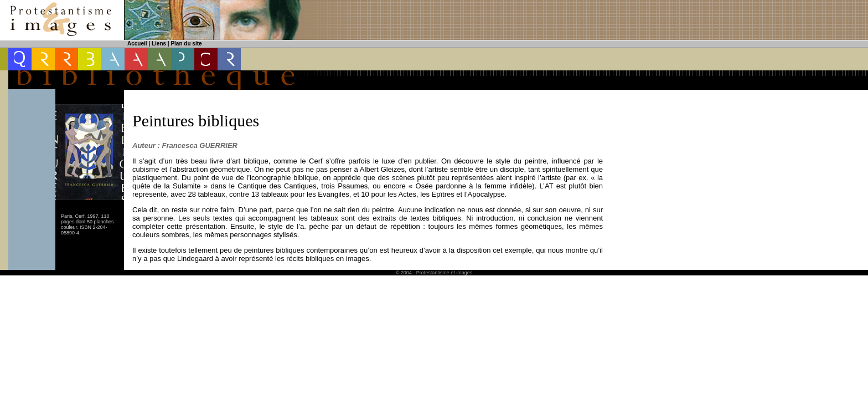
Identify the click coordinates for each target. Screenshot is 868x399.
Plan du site (186, 44)
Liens (159, 44)
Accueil (137, 44)
